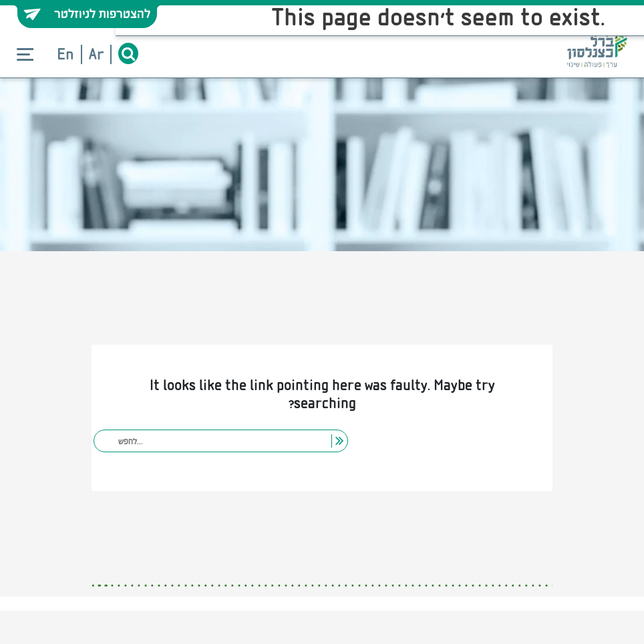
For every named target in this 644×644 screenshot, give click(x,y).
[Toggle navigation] (25, 55)
